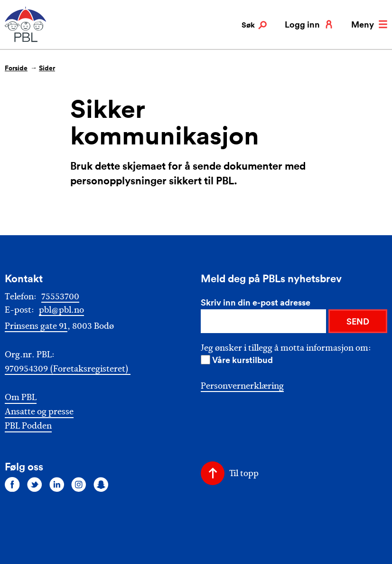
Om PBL (21, 397)
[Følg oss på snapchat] (101, 484)
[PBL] (26, 40)
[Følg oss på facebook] (12, 484)
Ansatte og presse (39, 412)
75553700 (60, 296)
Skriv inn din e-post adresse (256, 302)
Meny (369, 24)
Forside (16, 68)
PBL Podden (28, 426)
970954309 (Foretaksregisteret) (68, 369)
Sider (47, 68)
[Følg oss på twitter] (35, 484)
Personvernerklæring (242, 386)
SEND (358, 321)
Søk (254, 25)
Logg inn (309, 24)
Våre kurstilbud (243, 360)
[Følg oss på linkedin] (57, 484)
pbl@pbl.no (61, 310)
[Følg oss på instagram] (79, 484)
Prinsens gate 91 (36, 326)
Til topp (244, 473)
